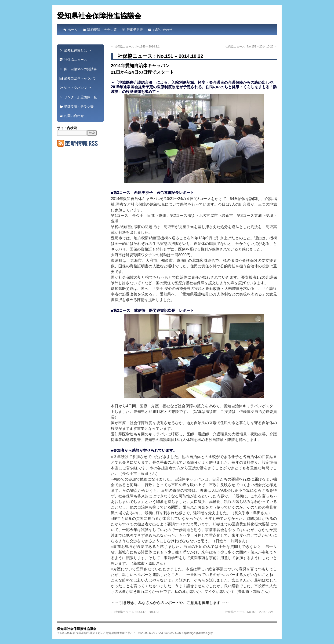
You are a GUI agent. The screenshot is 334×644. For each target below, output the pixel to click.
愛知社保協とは (78, 50)
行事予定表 (135, 30)
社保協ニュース (76, 60)
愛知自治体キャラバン (79, 80)
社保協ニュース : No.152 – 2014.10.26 (251, 47)
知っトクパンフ (78, 88)
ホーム (73, 30)
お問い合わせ (163, 30)
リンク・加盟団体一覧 (79, 98)
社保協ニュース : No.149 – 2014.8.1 (135, 47)
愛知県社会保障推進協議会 (99, 16)
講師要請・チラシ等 (102, 30)
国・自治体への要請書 (79, 70)
